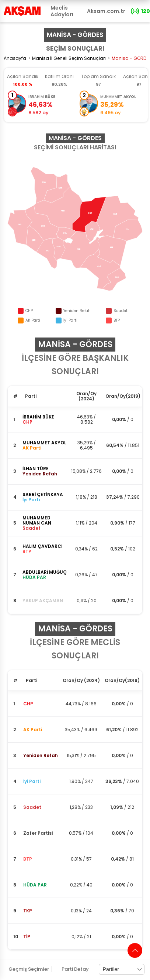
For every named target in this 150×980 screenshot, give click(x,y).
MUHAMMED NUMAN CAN (37, 520)
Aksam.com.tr (106, 11)
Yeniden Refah (41, 755)
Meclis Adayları (62, 11)
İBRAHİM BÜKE (38, 417)
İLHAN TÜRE (36, 469)
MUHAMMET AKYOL (44, 443)
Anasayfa (15, 58)
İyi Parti (32, 781)
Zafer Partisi (38, 833)
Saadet (32, 807)
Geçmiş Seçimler (29, 969)
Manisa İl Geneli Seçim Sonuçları (69, 58)
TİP (27, 937)
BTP (28, 859)
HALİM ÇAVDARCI (43, 546)
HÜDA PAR (35, 885)
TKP (28, 911)
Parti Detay (75, 969)
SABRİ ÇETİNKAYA (43, 494)
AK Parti (33, 730)
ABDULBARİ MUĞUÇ (45, 572)
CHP (28, 704)
